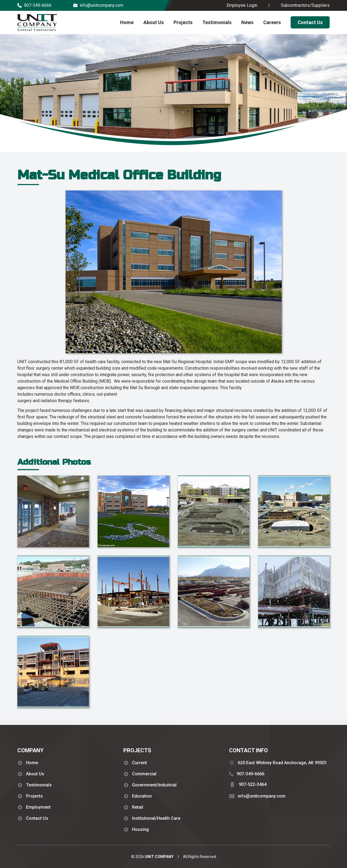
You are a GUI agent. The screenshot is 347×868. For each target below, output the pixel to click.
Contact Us (310, 22)
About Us (154, 22)
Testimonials (217, 22)
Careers (272, 22)
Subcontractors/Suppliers (305, 5)
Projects (183, 22)
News (247, 22)
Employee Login (242, 5)
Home (127, 22)
